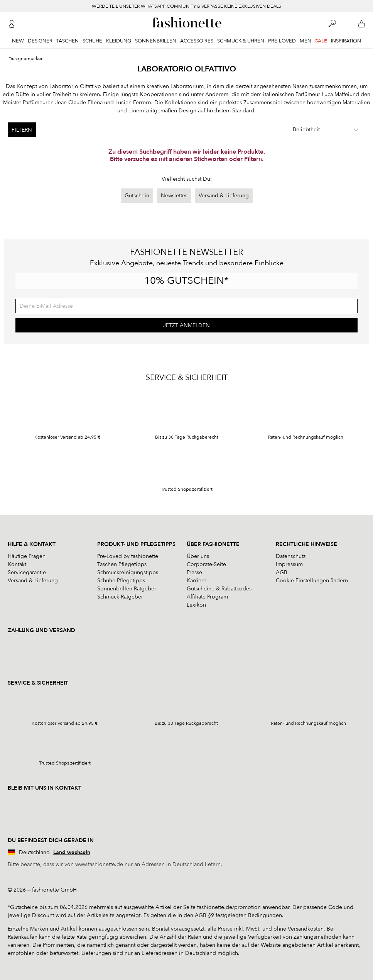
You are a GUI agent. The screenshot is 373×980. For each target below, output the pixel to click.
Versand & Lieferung (224, 196)
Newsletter (174, 196)
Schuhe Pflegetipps (121, 581)
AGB (282, 572)
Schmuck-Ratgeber (120, 597)
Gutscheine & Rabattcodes (219, 589)
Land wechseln (72, 852)
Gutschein (137, 196)
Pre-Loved (282, 41)
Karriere (197, 581)
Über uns (198, 556)
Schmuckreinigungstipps (128, 572)
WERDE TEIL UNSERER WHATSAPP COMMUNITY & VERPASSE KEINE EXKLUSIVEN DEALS (186, 6)
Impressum (289, 564)
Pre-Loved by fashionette (128, 556)
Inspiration (346, 41)
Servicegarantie (27, 572)
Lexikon (196, 605)
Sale (321, 41)
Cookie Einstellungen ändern (312, 581)
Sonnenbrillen (156, 41)
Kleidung (119, 41)
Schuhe (92, 41)
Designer (40, 41)
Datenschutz (291, 556)
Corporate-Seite (206, 564)
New (18, 41)
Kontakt (17, 564)
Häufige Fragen (27, 556)
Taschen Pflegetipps (122, 564)
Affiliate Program (207, 597)
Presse (194, 572)
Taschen (68, 41)
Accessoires (197, 41)
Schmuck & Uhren (241, 41)
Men (305, 41)
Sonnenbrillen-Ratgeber (127, 589)
